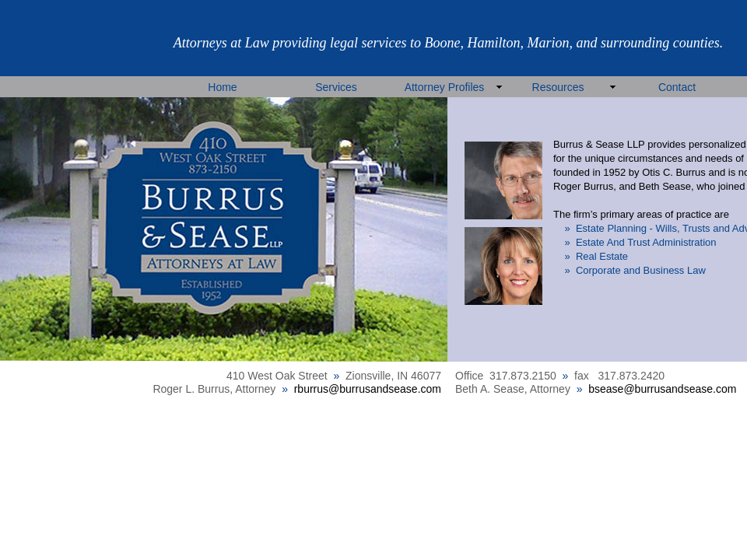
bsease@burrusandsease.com (662, 389)
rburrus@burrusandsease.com (368, 389)
